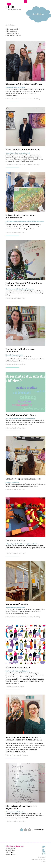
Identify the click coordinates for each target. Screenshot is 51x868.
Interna (43, 861)
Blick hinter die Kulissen (13, 35)
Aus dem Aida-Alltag (12, 33)
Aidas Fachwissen (11, 31)
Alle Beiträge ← (10, 25)
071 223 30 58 (10, 852)
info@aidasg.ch (11, 854)
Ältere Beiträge (39, 830)
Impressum (42, 857)
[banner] (13, 7)
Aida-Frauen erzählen (12, 29)
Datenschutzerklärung (38, 859)
